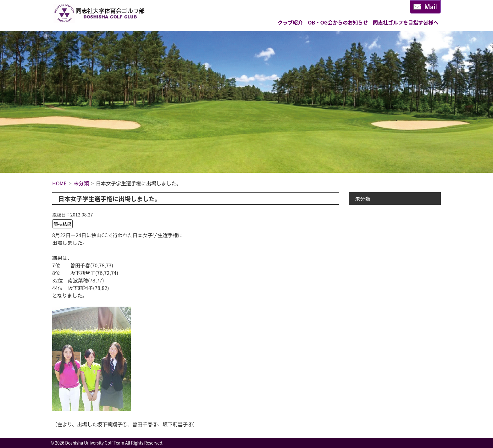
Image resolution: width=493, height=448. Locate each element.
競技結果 (63, 224)
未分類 (363, 199)
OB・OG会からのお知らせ (338, 22)
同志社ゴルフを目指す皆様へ (406, 22)
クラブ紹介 (290, 22)
